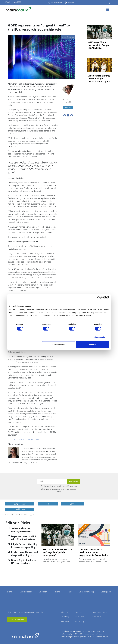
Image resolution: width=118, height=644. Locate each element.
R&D (70, 592)
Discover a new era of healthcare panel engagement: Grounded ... (94, 552)
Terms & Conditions (100, 612)
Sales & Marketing (86, 592)
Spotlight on (106, 592)
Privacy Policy (79, 622)
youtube (33, 2)
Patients (57, 592)
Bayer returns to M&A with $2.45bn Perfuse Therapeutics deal (24, 539)
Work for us (97, 617)
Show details (99, 337)
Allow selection (59, 344)
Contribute (79, 612)
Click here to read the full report (26, 439)
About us (65, 612)
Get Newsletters (57, 2)
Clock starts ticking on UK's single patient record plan (99, 78)
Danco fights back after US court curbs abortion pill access (24, 563)
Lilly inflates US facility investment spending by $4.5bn (24, 547)
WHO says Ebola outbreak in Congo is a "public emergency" (98, 45)
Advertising (65, 617)
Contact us (65, 622)
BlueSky (40, 2)
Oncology (43, 592)
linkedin (37, 2)
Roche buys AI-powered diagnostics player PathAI (25, 555)
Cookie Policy (79, 617)
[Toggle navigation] (108, 10)
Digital (10, 592)
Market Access (26, 592)
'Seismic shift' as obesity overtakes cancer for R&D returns (24, 531)
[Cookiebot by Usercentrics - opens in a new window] (99, 298)
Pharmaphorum (25, 636)
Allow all (93, 344)
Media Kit (71, 2)
